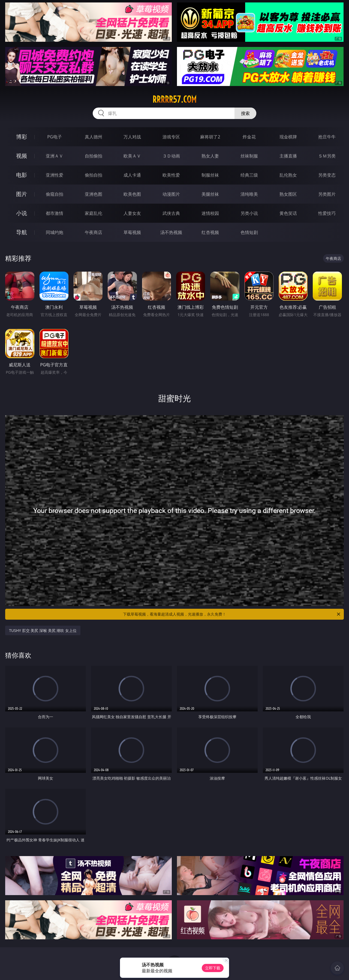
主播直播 (288, 156)
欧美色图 (132, 194)
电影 (22, 175)
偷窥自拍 (55, 194)
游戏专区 (171, 137)
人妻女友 (132, 213)
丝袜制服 (249, 156)
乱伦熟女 (288, 175)
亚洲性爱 (55, 175)
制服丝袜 (210, 175)
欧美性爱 (171, 175)
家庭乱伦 (94, 213)
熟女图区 (288, 194)
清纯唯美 (249, 194)
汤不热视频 (171, 232)
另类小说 (249, 213)
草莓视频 (132, 232)
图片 (22, 194)
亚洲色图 (94, 194)
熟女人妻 (210, 156)
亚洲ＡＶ (55, 156)
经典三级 (249, 175)
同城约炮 (55, 232)
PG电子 (54, 137)
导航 (22, 232)
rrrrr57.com (174, 99)
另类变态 (327, 175)
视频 (22, 156)
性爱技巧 (327, 213)
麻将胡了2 (210, 137)
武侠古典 (171, 213)
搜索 (245, 113)
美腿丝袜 (210, 194)
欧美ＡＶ (132, 156)
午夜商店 (94, 232)
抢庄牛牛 (327, 137)
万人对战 (132, 137)
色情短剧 (249, 232)
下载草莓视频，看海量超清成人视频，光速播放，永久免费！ (232, 614)
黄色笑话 (288, 213)
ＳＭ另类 (327, 156)
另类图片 (327, 194)
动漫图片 (171, 194)
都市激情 (55, 213)
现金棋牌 (288, 137)
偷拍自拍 (94, 175)
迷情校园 (210, 213)
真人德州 (94, 137)
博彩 (22, 137)
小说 (22, 213)
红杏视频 (210, 232)
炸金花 (249, 137)
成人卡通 (132, 175)
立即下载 (213, 968)
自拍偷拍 (94, 156)
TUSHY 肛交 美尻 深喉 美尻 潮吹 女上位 (43, 630)
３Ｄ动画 (171, 156)
